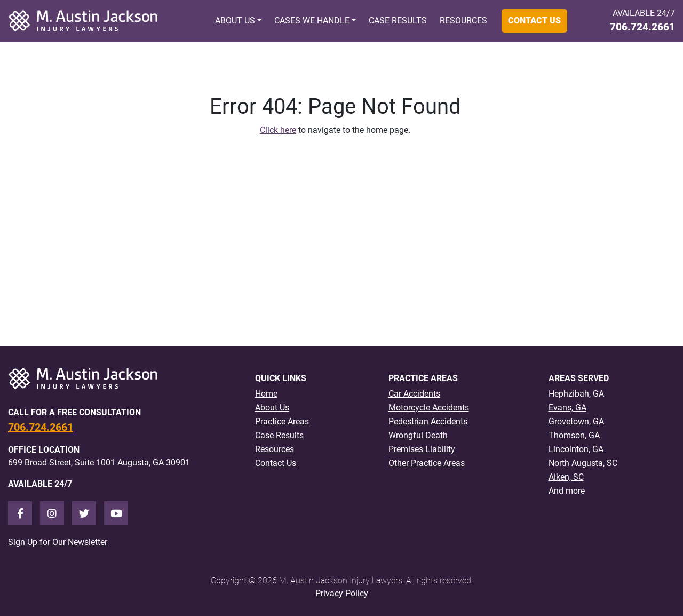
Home (266, 394)
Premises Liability (422, 449)
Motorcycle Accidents (429, 408)
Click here (278, 130)
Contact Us (534, 21)
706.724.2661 (642, 27)
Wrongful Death (418, 435)
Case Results (398, 21)
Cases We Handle (312, 21)
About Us (235, 21)
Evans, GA (567, 408)
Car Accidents (414, 394)
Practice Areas (282, 421)
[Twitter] (84, 513)
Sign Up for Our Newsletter (58, 542)
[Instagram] (52, 513)
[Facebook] (20, 513)
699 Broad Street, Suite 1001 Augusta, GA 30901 (99, 463)
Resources (463, 21)
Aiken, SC (566, 477)
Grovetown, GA (576, 421)
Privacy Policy (342, 593)
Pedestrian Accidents (428, 421)
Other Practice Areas (427, 463)
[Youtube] (116, 513)
